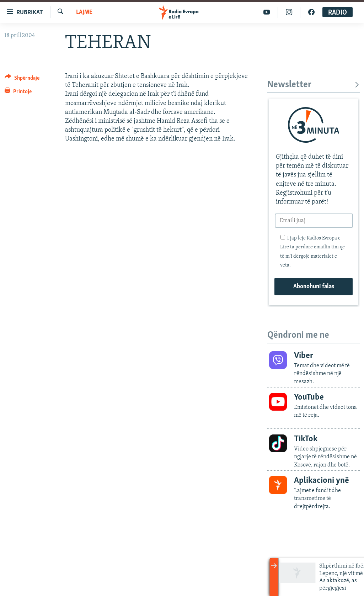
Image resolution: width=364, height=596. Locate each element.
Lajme (84, 12)
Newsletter (314, 85)
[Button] (22, 79)
